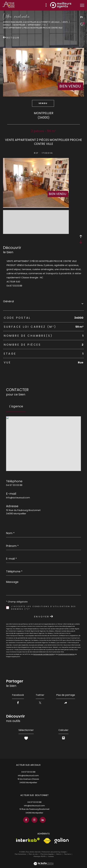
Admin (59, 854)
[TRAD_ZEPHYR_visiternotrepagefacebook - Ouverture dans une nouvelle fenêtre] (26, 820)
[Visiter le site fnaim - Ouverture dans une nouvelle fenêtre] (47, 841)
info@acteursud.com (18, 498)
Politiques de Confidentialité (43, 654)
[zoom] (36, 206)
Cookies (51, 856)
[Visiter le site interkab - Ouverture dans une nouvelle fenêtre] (28, 840)
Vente (65, 22)
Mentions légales (47, 854)
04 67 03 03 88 (14, 485)
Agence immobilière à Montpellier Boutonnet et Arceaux (31, 22)
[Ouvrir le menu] (82, 5)
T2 (44, 25)
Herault (7, 25)
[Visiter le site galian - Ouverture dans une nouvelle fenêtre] (61, 841)
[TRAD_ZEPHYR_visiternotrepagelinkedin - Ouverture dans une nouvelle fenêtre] (43, 820)
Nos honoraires (20, 854)
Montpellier (19, 25)
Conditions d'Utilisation (66, 654)
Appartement (34, 25)
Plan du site (33, 854)
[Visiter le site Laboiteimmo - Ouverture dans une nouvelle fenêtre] (43, 862)
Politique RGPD (40, 856)
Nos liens (68, 854)
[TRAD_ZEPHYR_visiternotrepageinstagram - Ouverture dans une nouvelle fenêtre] (34, 820)
